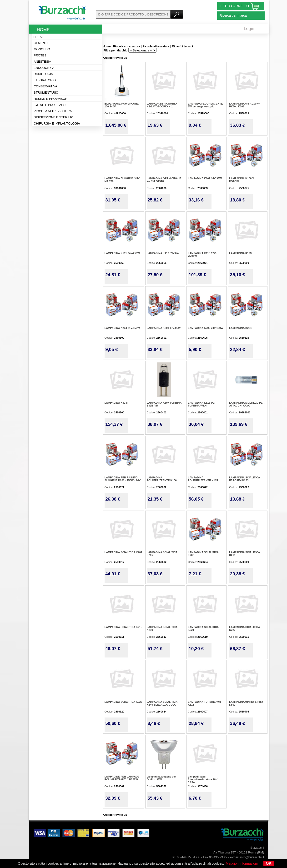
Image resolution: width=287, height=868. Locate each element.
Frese (39, 37)
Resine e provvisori (51, 99)
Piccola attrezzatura (53, 111)
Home (43, 30)
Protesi (41, 55)
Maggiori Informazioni (242, 863)
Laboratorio (45, 80)
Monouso (42, 49)
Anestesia (43, 62)
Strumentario (46, 93)
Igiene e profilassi (50, 105)
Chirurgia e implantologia (57, 123)
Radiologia (43, 74)
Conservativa (46, 86)
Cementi (41, 43)
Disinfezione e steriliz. (54, 117)
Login (249, 29)
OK (269, 863)
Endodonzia (44, 68)
